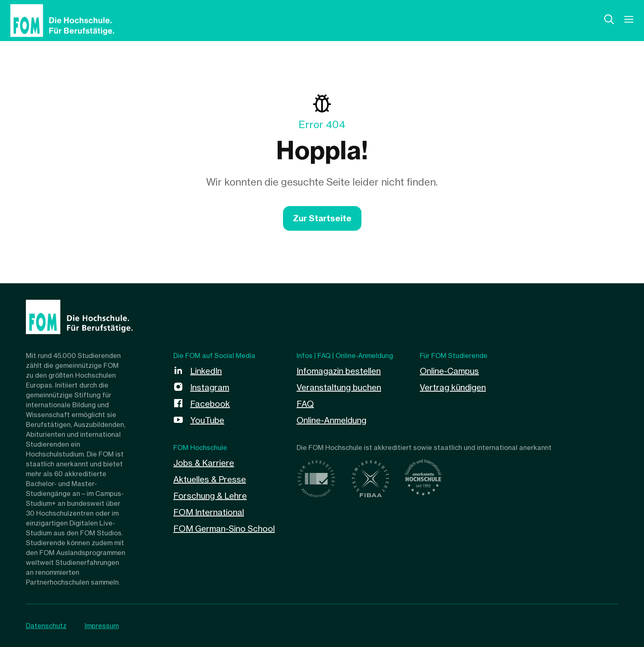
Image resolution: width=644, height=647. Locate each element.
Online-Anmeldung (331, 420)
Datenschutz (46, 626)
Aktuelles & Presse (210, 479)
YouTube (207, 420)
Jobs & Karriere (204, 463)
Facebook (210, 404)
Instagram (210, 387)
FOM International (209, 512)
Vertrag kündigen (453, 387)
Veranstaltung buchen (339, 387)
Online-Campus (449, 371)
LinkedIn (206, 371)
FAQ (305, 404)
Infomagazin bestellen (339, 371)
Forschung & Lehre (210, 496)
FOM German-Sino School (224, 529)
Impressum (102, 626)
